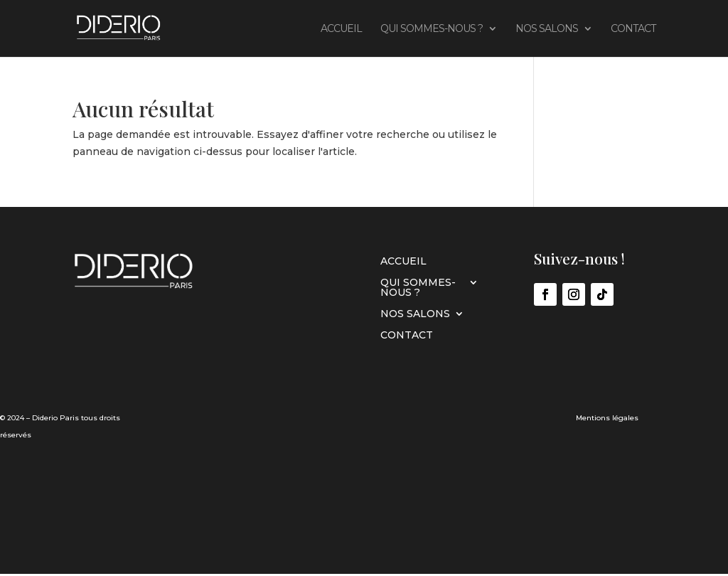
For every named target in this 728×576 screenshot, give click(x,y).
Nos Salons (547, 29)
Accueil (341, 29)
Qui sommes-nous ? (432, 29)
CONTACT (633, 29)
